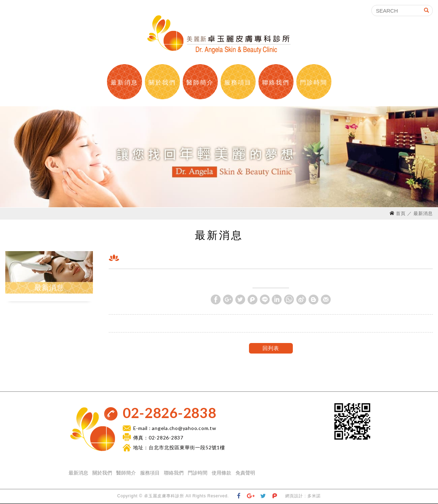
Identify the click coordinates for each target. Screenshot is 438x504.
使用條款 (222, 473)
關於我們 (162, 83)
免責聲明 (245, 473)
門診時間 (314, 83)
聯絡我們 (276, 83)
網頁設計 (294, 496)
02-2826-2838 (170, 413)
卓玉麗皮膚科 (219, 34)
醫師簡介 (200, 83)
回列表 (271, 348)
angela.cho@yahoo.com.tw (184, 428)
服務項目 (238, 83)
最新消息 (124, 83)
